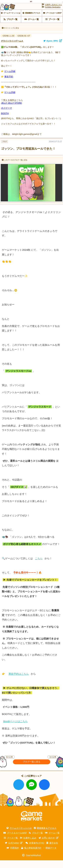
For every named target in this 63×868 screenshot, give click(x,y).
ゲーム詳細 (10, 79)
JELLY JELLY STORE (11, 111)
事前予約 (9, 84)
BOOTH (5, 121)
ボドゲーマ (6, 116)
